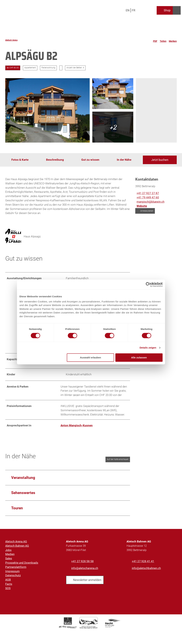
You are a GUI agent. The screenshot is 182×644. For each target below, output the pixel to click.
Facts (9, 586)
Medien (10, 556)
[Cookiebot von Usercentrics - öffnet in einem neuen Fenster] (148, 284)
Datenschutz (13, 578)
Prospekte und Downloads (22, 565)
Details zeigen (148, 348)
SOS (8, 590)
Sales (9, 561)
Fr (134, 10)
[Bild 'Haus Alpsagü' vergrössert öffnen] (13, 237)
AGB (8, 582)
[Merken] (173, 40)
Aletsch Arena (11, 40)
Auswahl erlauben (91, 358)
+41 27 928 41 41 (143, 563)
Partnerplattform (16, 569)
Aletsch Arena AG (16, 544)
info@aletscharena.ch (85, 570)
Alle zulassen (139, 358)
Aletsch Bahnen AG (17, 548)
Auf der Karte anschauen (118, 462)
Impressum (12, 573)
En (128, 10)
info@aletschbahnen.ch (146, 570)
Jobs (8, 552)
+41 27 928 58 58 (82, 563)
